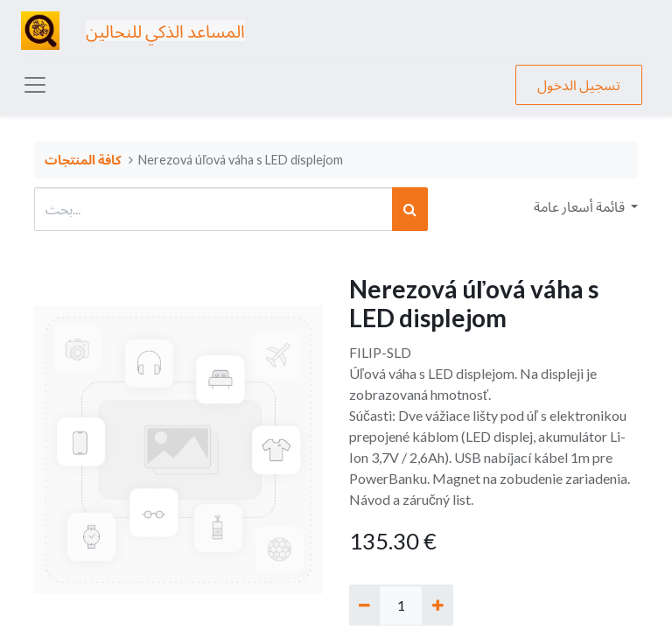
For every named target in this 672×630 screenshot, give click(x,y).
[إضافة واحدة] (437, 605)
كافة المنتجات (83, 160)
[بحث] (410, 209)
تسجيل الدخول (579, 84)
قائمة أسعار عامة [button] (581, 206)
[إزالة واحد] (364, 605)
